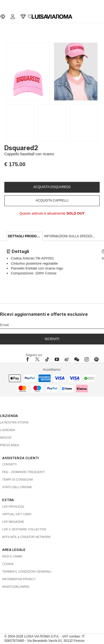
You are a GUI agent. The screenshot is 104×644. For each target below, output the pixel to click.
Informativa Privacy (19, 579)
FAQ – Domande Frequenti (23, 472)
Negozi (6, 438)
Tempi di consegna (18, 479)
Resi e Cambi (12, 556)
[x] (37, 359)
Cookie (8, 564)
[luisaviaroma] (52, 17)
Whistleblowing (16, 587)
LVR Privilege (13, 507)
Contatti (9, 464)
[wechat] (77, 359)
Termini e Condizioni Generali (27, 571)
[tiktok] (47, 359)
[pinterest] (96, 359)
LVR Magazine (13, 522)
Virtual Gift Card (17, 514)
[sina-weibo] (67, 359)
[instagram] (87, 359)
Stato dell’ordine (17, 487)
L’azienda (8, 430)
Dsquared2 (21, 148)
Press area (9, 445)
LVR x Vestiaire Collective (24, 529)
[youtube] (57, 359)
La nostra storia (14, 422)
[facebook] (29, 359)
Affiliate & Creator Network (26, 537)
